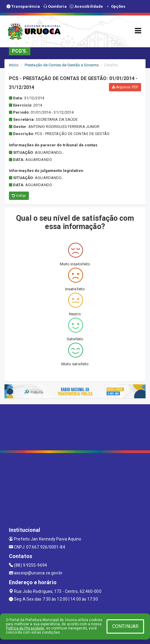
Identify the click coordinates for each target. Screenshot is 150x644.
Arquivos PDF (125, 87)
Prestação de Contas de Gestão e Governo (62, 65)
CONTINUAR (125, 626)
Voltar (19, 196)
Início (14, 65)
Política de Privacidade (25, 628)
